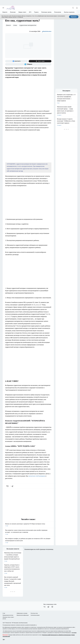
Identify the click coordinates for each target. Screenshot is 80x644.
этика (15, 25)
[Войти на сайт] (77, 8)
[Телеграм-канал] (28, 64)
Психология (58, 12)
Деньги (8, 25)
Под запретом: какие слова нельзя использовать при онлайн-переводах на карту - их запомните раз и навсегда (28, 532)
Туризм (36, 12)
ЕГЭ (30, 12)
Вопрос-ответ (22, 12)
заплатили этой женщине (37, 476)
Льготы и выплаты (69, 12)
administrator (47, 31)
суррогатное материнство (28, 25)
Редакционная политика (8, 615)
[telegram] (13, 486)
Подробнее (74, 633)
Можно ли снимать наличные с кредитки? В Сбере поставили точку (28, 525)
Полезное (13, 12)
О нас (4, 613)
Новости (5, 12)
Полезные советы (46, 12)
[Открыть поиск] (73, 8)
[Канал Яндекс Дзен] (40, 61)
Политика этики (34, 613)
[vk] (8, 486)
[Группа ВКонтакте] (17, 61)
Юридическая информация (23, 615)
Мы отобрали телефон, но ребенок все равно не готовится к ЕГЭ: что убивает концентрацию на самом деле (28, 541)
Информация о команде (22, 613)
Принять (74, 17)
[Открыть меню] (3, 8)
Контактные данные (35, 615)
